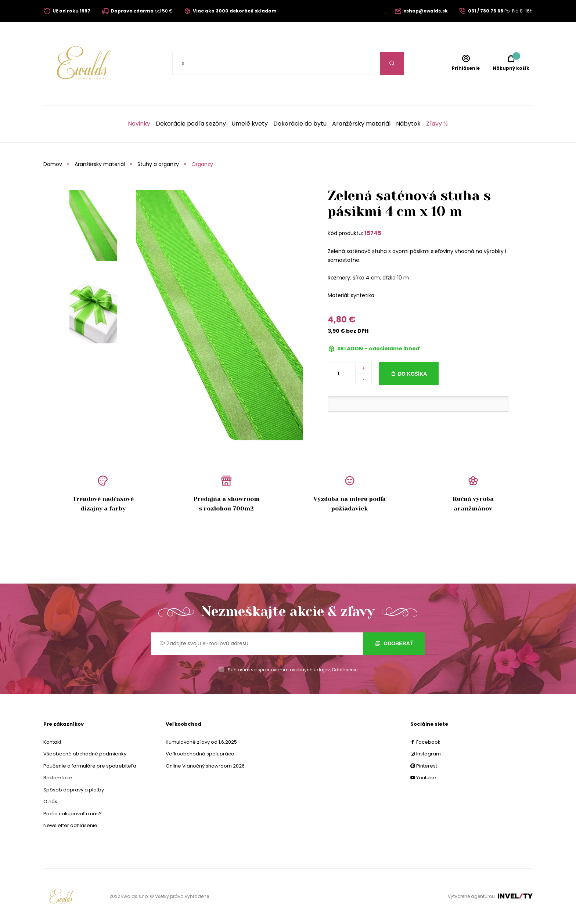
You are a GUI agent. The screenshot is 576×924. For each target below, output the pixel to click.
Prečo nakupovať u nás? (73, 814)
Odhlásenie (345, 670)
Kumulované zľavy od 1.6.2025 (201, 742)
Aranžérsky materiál (361, 124)
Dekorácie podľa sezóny (191, 124)
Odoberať (394, 643)
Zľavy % (437, 124)
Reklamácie (58, 778)
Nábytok (408, 124)
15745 (373, 233)
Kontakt (52, 742)
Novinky (139, 124)
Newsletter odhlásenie (70, 825)
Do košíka (412, 374)
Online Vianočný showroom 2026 (205, 766)
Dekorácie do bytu (300, 124)
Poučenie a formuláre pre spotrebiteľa (90, 766)
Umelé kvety (250, 124)
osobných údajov (310, 670)
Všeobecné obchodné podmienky (85, 754)
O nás (50, 802)
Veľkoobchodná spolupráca (200, 754)
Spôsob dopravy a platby (74, 790)
